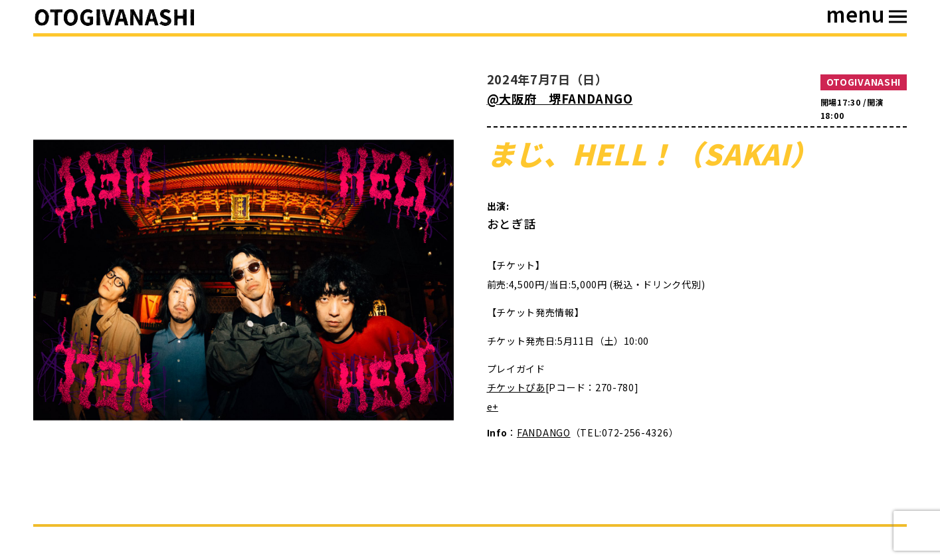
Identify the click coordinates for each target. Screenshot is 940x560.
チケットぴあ (516, 387)
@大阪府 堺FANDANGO (560, 98)
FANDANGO (544, 432)
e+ (493, 407)
